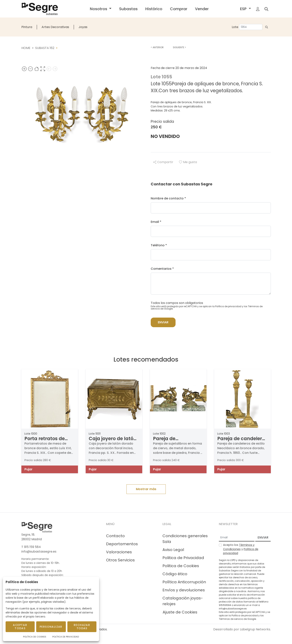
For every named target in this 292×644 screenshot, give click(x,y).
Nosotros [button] (99, 9)
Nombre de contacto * (168, 198)
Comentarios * (162, 269)
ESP (244, 9)
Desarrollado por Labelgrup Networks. (242, 629)
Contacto (115, 536)
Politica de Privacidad (183, 558)
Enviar (163, 322)
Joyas (83, 27)
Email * (156, 222)
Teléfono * (159, 245)
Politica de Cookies (181, 566)
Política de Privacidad (66, 637)
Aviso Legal (173, 550)
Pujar (28, 469)
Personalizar (51, 627)
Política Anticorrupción (184, 582)
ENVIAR (263, 537)
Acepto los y (241, 549)
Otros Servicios (120, 560)
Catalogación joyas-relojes (183, 601)
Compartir (163, 162)
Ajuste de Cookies (180, 612)
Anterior (157, 47)
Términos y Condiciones (239, 547)
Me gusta (188, 162)
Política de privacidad (228, 306)
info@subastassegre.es (39, 551)
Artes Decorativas (55, 27)
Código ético (175, 574)
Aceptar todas (20, 627)
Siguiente (179, 47)
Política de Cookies (35, 637)
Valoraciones (119, 552)
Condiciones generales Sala (185, 539)
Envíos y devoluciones (184, 590)
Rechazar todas (82, 627)
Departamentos (122, 544)
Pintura (27, 27)
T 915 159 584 (31, 547)
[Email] (237, 538)
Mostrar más (146, 489)
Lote (235, 27)
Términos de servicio (231, 619)
